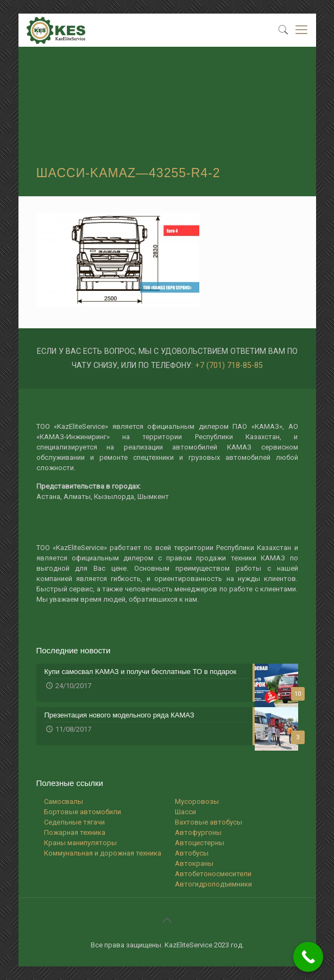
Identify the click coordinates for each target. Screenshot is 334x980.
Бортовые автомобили (83, 812)
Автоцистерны (200, 843)
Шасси (185, 812)
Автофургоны (198, 832)
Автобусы (192, 853)
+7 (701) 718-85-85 (229, 365)
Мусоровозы (197, 801)
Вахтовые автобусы (209, 822)
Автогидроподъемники (213, 884)
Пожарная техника (75, 832)
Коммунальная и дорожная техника (103, 853)
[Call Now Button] (308, 957)
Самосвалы (64, 801)
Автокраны (194, 863)
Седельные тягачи (74, 822)
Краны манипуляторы (80, 843)
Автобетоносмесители (213, 874)
